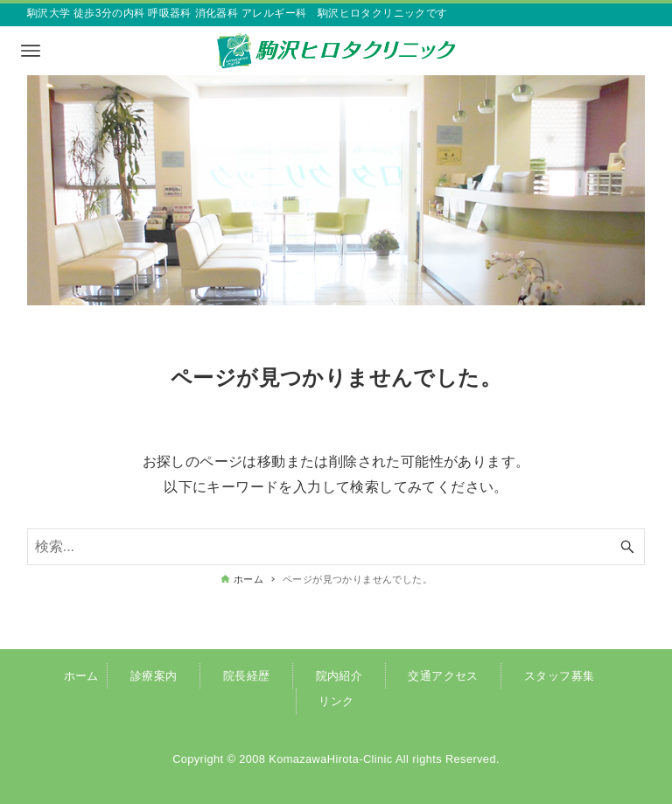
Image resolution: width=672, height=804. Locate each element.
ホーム (81, 676)
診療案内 (154, 676)
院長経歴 (247, 676)
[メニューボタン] (31, 51)
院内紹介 (339, 676)
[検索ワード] (336, 547)
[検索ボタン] (627, 547)
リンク (336, 701)
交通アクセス (443, 676)
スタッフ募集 (559, 676)
